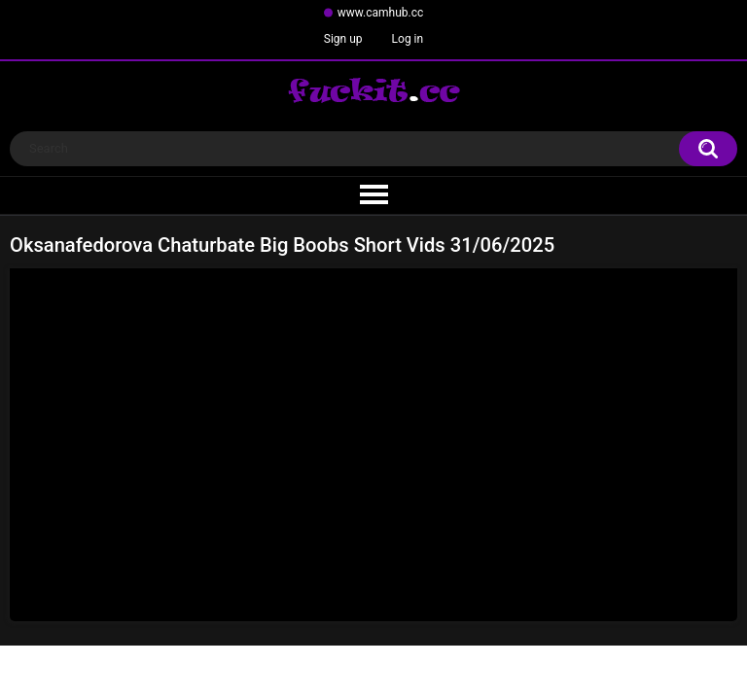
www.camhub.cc (381, 13)
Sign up (343, 39)
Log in (408, 39)
